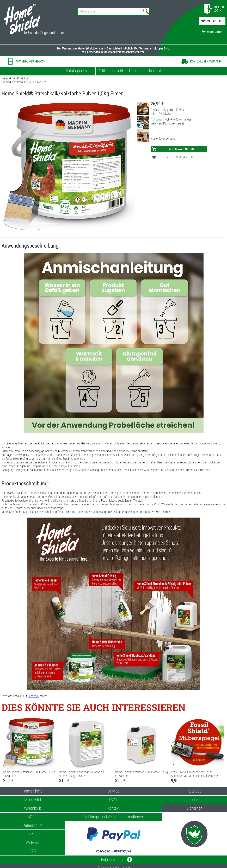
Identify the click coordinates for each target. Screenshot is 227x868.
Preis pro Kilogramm (163, 110)
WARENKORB (215, 32)
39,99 (120, 780)
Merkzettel (33, 800)
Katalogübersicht (79, 71)
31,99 (64, 780)
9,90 (175, 780)
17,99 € (180, 110)
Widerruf (33, 842)
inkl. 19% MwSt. (161, 114)
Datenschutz (33, 825)
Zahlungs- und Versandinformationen (113, 817)
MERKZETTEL (215, 21)
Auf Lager (157, 119)
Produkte (22, 78)
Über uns (136, 71)
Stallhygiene (39, 82)
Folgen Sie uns (114, 860)
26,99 (156, 104)
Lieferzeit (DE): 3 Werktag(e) (167, 123)
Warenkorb (33, 808)
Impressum (33, 834)
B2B (33, 851)
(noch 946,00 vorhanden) (178, 119)
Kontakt (155, 71)
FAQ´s (114, 800)
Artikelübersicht (111, 71)
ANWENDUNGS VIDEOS (30, 61)
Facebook (33, 696)
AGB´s (33, 817)
